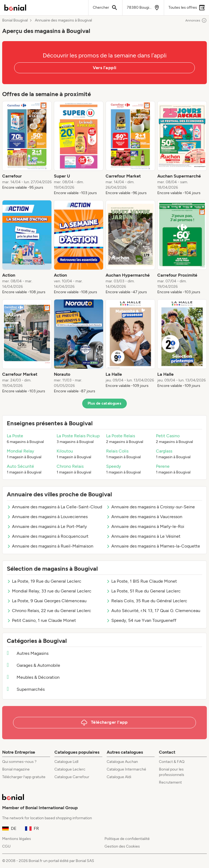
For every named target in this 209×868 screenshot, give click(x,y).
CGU (6, 846)
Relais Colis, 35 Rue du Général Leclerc (147, 601)
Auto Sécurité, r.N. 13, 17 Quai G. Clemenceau (153, 611)
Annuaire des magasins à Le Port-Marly (47, 526)
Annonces (196, 20)
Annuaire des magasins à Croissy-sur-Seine (150, 507)
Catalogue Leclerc (70, 769)
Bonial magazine (16, 769)
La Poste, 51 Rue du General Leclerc (143, 591)
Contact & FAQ (172, 762)
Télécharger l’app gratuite (24, 777)
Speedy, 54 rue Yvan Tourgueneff (141, 620)
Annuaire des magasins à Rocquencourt (48, 536)
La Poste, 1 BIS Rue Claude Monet (142, 581)
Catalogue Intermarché (126, 769)
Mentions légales (17, 839)
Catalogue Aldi (119, 777)
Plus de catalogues (104, 403)
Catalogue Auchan (122, 762)
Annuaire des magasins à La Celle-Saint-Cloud (54, 507)
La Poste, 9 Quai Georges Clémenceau (47, 601)
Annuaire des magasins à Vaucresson (144, 517)
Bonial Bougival (15, 20)
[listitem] (27, 148)
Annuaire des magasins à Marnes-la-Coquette (153, 546)
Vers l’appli (105, 68)
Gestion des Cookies (122, 846)
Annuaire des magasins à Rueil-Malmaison (50, 546)
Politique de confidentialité (127, 839)
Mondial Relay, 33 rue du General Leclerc (49, 591)
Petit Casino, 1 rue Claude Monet (41, 620)
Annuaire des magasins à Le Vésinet (143, 536)
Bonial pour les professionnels (172, 772)
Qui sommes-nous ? (19, 762)
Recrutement (170, 782)
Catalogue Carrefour (72, 777)
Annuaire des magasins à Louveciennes (47, 517)
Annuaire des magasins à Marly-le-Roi (145, 526)
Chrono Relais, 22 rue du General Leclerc (49, 611)
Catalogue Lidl (66, 762)
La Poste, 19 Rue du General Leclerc (44, 581)
